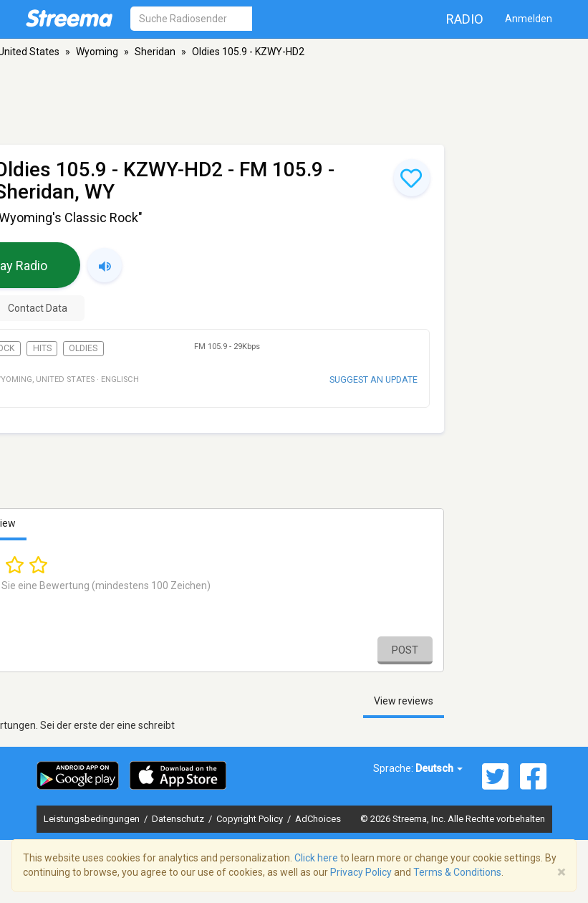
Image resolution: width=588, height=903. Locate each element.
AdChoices (318, 819)
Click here (316, 858)
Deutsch (439, 768)
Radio (465, 19)
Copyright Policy (251, 819)
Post (405, 650)
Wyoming (97, 52)
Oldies (83, 348)
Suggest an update (373, 379)
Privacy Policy (361, 872)
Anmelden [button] (529, 19)
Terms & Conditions (457, 872)
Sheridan (155, 52)
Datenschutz (179, 819)
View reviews (404, 701)
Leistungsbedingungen (93, 819)
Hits (42, 348)
